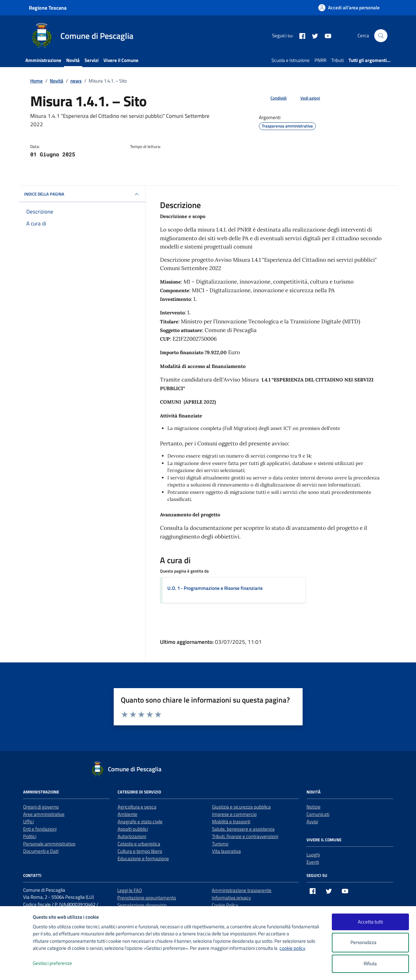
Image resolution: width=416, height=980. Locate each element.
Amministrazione (43, 60)
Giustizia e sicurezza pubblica (241, 807)
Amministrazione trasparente (242, 890)
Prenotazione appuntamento (147, 898)
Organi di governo (41, 807)
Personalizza (370, 943)
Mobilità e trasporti (231, 822)
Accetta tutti (370, 922)
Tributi (337, 60)
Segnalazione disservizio (142, 905)
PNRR (320, 60)
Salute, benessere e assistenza (243, 829)
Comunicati (318, 814)
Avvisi (312, 822)
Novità (73, 60)
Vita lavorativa (226, 851)
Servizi (92, 60)
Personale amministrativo (49, 844)
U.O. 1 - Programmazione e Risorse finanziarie (215, 588)
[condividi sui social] (273, 98)
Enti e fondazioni (40, 829)
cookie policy (292, 948)
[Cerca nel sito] (381, 36)
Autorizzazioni (132, 836)
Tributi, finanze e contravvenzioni (245, 836)
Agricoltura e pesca (137, 807)
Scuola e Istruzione (291, 60)
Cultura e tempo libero (140, 851)
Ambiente (128, 814)
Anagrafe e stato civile (140, 822)
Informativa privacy (231, 898)
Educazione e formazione (143, 858)
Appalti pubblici (133, 829)
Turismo (220, 844)
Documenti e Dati (41, 851)
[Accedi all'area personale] (349, 8)
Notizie (314, 807)
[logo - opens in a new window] (17, 969)
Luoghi (313, 855)
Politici (30, 836)
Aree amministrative (44, 814)
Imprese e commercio (234, 814)
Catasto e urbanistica (139, 844)
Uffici (28, 822)
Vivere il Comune (121, 60)
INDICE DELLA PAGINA (82, 194)
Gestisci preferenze (59, 963)
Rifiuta (370, 963)
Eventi (313, 862)
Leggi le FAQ (130, 890)
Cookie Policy (225, 905)
